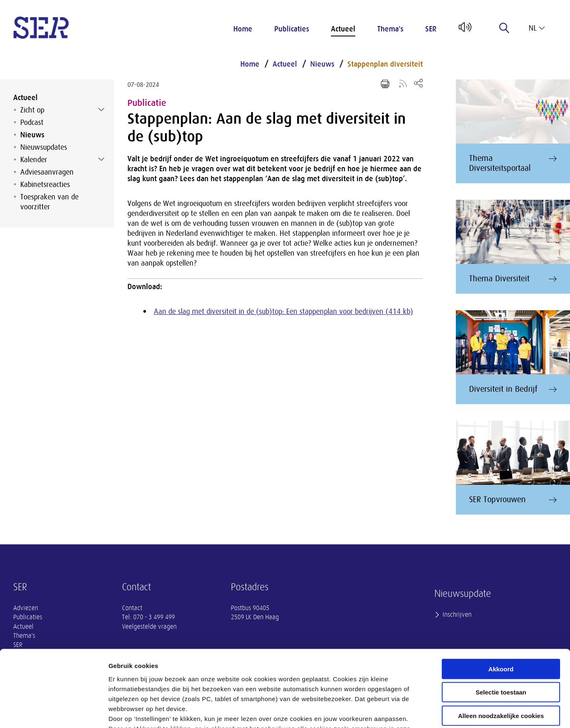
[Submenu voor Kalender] (101, 159)
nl (537, 28)
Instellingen (445, 712)
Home (243, 29)
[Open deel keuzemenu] (418, 83)
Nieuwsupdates (44, 147)
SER (431, 29)
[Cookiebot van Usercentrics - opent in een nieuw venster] (54, 712)
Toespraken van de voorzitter (49, 202)
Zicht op (32, 110)
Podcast (32, 122)
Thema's (390, 29)
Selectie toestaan (501, 623)
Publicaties (292, 29)
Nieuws (32, 135)
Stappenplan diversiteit (385, 64)
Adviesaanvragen (47, 172)
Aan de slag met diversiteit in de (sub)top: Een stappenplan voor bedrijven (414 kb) (284, 311)
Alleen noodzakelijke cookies (501, 647)
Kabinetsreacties (45, 184)
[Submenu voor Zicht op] (101, 110)
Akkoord (501, 600)
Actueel (343, 29)
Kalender (34, 160)
